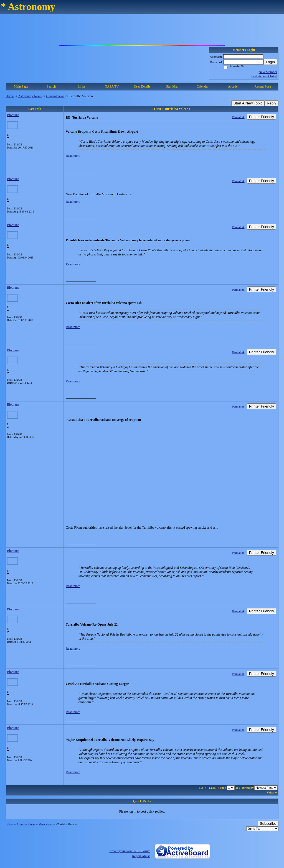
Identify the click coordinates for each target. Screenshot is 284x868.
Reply (272, 103)
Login (270, 62)
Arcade (233, 86)
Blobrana (13, 115)
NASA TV (112, 86)
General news (55, 96)
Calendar (203, 86)
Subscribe (268, 824)
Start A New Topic (248, 103)
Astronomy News (30, 96)
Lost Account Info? (264, 76)
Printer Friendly (262, 117)
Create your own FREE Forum (130, 851)
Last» (213, 788)
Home (10, 96)
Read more (73, 156)
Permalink (238, 117)
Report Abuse (141, 856)
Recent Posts (263, 86)
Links (81, 86)
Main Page (21, 86)
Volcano (272, 792)
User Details (142, 86)
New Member (268, 72)
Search (51, 86)
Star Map (172, 86)
